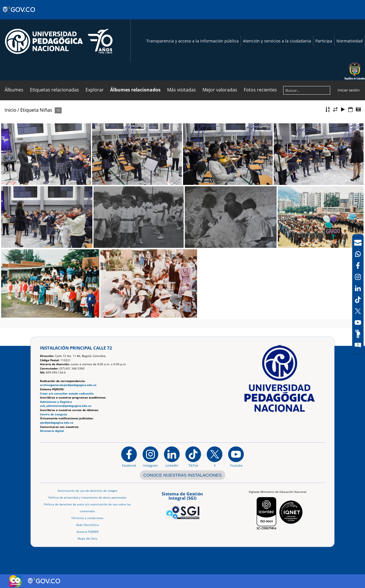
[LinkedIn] (358, 288)
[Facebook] (358, 266)
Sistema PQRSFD (88, 532)
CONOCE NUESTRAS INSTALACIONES (183, 475)
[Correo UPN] (358, 243)
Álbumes (14, 90)
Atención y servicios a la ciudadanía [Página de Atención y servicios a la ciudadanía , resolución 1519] (277, 41)
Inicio (10, 110)
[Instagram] (150, 457)
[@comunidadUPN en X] (215, 457)
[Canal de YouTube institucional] (236, 457)
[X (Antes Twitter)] (358, 311)
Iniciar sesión (349, 90)
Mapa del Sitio (87, 539)
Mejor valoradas (220, 90)
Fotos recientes (260, 90)
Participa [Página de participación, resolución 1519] (324, 41)
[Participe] (358, 334)
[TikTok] (358, 300)
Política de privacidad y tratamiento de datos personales (88, 498)
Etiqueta (29, 110)
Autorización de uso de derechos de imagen (88, 491)
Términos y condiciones (87, 518)
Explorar (95, 90)
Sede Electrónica (88, 525)
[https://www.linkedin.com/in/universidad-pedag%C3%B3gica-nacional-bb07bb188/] (172, 457)
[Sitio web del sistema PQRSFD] (358, 345)
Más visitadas (182, 90)
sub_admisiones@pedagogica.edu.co (66, 406)
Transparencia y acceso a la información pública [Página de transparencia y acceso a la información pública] (192, 41)
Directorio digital (52, 431)
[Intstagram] (358, 277)
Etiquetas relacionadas (54, 90)
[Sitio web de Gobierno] (19, 15)
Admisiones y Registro (56, 402)
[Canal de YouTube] (358, 322)
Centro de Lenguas (53, 414)
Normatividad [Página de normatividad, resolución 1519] (350, 41)
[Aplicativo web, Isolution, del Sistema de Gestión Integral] (182, 505)
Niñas (46, 110)
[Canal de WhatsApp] (358, 254)
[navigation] (358, 294)
